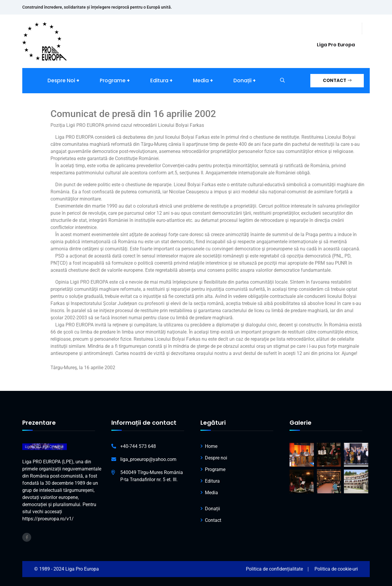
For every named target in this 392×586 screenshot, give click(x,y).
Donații (242, 80)
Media (201, 80)
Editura (159, 80)
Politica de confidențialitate (274, 569)
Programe (113, 80)
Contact (213, 520)
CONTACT (337, 80)
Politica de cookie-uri (336, 569)
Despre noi (61, 80)
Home (211, 446)
